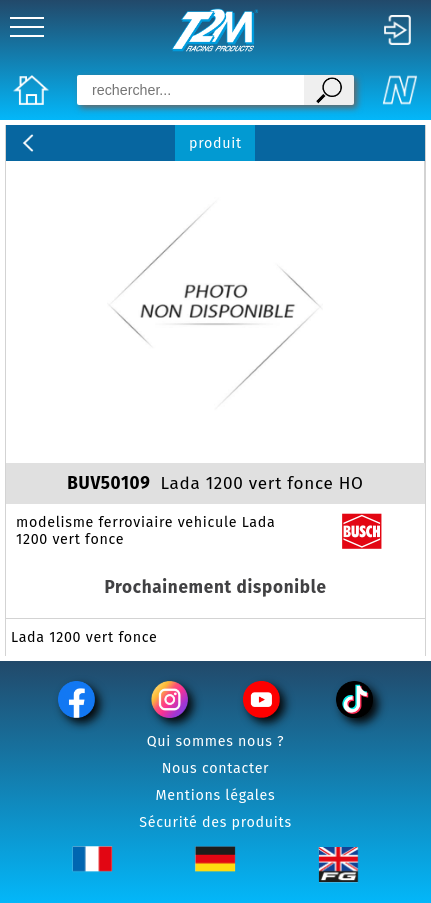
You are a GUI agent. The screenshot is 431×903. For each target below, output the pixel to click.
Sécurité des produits (215, 822)
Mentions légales (216, 795)
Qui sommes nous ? (216, 741)
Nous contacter (216, 768)
